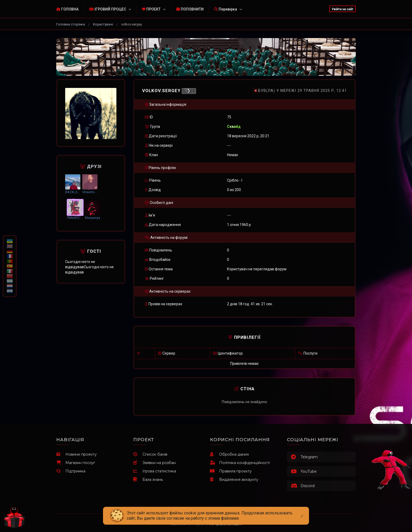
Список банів (150, 454)
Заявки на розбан (154, 463)
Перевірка (226, 9)
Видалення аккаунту (234, 480)
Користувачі (103, 24)
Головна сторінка (71, 24)
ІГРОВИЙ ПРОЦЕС (108, 9)
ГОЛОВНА (67, 9)
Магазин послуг (76, 463)
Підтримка (71, 471)
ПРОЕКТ (151, 9)
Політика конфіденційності (240, 463)
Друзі (91, 166)
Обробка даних (229, 454)
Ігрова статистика (155, 471)
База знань (148, 480)
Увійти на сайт (343, 9)
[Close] (302, 512)
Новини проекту (76, 454)
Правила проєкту (231, 471)
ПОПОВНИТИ (190, 9)
